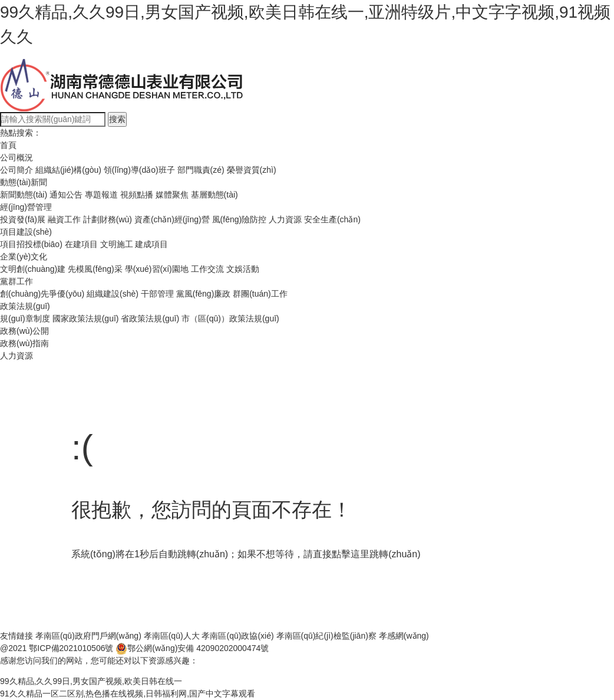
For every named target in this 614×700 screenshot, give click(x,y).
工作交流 (207, 269)
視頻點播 (137, 195)
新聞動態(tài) (24, 195)
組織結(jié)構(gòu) (68, 170)
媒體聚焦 (172, 195)
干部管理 (157, 294)
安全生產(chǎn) (332, 219)
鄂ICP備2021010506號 (71, 648)
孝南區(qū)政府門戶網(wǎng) (88, 636)
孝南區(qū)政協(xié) (237, 636)
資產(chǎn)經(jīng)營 (172, 219)
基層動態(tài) (214, 195)
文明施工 (117, 244)
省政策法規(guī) (150, 318)
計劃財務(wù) (108, 219)
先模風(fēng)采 (95, 269)
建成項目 (151, 244)
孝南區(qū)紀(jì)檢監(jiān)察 (326, 636)
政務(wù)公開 (24, 331)
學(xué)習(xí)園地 (157, 269)
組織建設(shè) (113, 294)
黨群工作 (16, 281)
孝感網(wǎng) (404, 636)
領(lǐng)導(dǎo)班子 (139, 170)
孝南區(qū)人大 (172, 636)
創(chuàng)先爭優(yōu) (42, 294)
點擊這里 (351, 554)
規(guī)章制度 (25, 318)
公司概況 (16, 157)
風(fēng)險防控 (240, 219)
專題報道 (101, 195)
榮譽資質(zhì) (252, 170)
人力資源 (285, 219)
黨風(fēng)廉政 (204, 294)
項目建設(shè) (26, 232)
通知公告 (66, 195)
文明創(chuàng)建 (33, 269)
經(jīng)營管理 (26, 207)
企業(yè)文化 (24, 257)
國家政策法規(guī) (86, 318)
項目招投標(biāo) (31, 244)
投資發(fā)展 (23, 219)
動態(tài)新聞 (24, 182)
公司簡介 (16, 170)
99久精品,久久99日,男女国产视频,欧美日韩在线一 (91, 681)
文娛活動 (243, 269)
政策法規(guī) (25, 306)
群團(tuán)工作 (260, 294)
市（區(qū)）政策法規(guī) (230, 318)
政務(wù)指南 (24, 343)
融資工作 (64, 219)
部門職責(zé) (201, 170)
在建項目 (81, 244)
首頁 (8, 145)
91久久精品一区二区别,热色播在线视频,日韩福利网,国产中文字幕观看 (128, 694)
